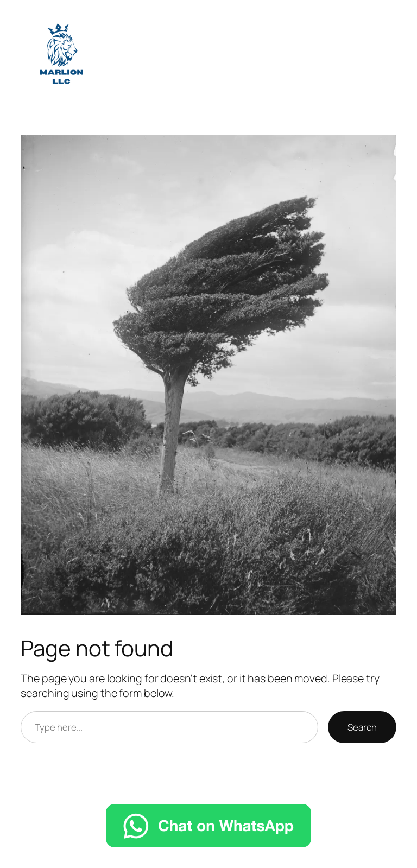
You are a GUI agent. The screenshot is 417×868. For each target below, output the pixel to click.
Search (362, 727)
